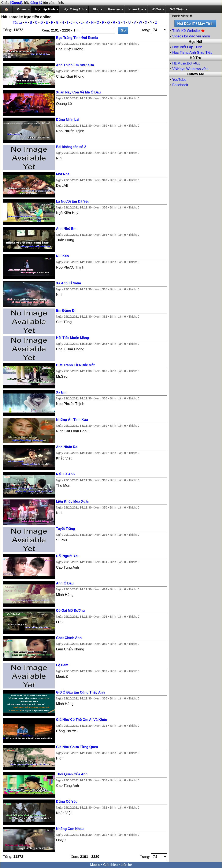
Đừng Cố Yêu (67, 801)
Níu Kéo (62, 256)
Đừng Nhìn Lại (68, 120)
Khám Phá (136, 9)
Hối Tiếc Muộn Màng (73, 338)
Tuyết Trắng (66, 529)
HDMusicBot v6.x (186, 63)
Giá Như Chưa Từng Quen (77, 747)
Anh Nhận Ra (67, 447)
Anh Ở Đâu (65, 583)
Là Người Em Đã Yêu (73, 201)
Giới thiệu (110, 865)
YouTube (179, 80)
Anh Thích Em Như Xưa (75, 65)
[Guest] (16, 3)
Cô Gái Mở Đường (70, 611)
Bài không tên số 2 (71, 147)
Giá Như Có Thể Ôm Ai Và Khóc (82, 720)
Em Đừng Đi (66, 311)
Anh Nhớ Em (66, 229)
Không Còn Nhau (70, 829)
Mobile (95, 865)
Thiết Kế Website (189, 31)
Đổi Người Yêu (68, 556)
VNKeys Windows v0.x (190, 69)
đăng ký (36, 3)
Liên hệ (126, 865)
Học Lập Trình (45, 9)
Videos (22, 9)
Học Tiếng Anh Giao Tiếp (192, 53)
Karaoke (114, 9)
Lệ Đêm (62, 665)
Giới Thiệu (177, 9)
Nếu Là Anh (65, 474)
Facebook (180, 85)
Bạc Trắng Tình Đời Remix (77, 38)
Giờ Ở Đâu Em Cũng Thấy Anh (80, 692)
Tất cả (17, 23)
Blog (96, 9)
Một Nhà (63, 174)
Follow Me (195, 74)
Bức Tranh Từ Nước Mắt (75, 365)
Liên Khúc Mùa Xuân (73, 501)
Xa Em (61, 392)
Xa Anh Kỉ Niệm (69, 283)
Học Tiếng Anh (74, 9)
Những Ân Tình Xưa (72, 420)
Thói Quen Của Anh (72, 774)
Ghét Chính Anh (69, 638)
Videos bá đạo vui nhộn (191, 36)
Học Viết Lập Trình (187, 47)
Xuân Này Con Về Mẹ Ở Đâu (78, 92)
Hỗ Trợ (156, 9)
